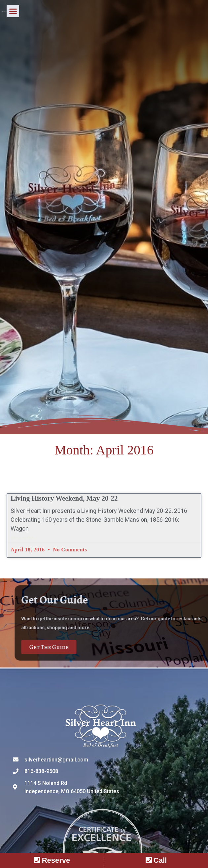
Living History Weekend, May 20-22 (64, 498)
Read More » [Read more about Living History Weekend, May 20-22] (23, 538)
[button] (197, 15)
